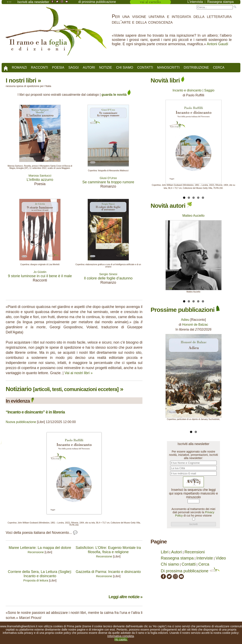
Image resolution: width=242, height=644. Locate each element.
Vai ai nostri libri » (79, 373)
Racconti (40, 68)
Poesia (58, 68)
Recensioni (195, 552)
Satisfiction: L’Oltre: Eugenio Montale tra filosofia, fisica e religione (108, 550)
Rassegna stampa (177, 558)
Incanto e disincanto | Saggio (193, 90)
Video (221, 558)
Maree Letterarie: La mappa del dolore (40, 548)
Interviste (205, 558)
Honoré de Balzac (195, 325)
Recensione (36, 552)
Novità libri (167, 80)
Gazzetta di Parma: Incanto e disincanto (108, 572)
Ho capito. (121, 639)
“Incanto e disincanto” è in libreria (35, 412)
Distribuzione (196, 68)
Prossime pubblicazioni (185, 310)
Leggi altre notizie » (125, 597)
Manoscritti (168, 68)
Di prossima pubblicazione (190, 571)
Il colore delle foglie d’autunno (108, 278)
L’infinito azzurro (40, 180)
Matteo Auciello (194, 216)
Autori (89, 68)
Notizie (106, 68)
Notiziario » (64, 389)
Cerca (219, 68)
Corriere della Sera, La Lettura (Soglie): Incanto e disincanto (40, 574)
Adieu (185, 320)
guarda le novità (116, 95)
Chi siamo (125, 68)
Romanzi (19, 68)
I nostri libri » (23, 80)
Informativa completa (121, 636)
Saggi (74, 68)
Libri (165, 552)
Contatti (145, 68)
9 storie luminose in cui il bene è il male (40, 276)
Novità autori (171, 206)
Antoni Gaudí (217, 44)
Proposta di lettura (36, 580)
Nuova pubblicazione (21, 422)
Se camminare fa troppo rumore (108, 182)
